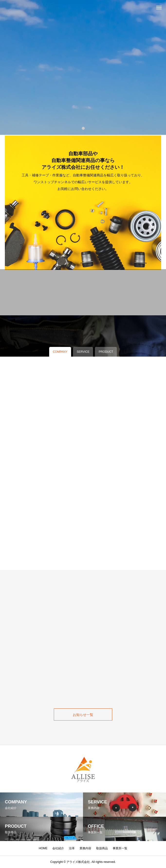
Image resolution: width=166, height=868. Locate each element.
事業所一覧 (120, 848)
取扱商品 (102, 848)
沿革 (72, 848)
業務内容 (85, 848)
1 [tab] (83, 128)
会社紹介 (58, 848)
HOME (43, 848)
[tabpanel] (83, 67)
